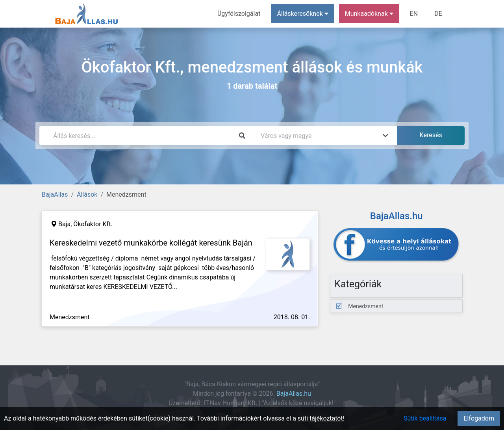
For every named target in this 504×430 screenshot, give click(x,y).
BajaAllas (55, 195)
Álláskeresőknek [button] (303, 14)
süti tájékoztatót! (321, 418)
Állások (87, 195)
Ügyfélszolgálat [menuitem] (239, 14)
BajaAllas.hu (294, 394)
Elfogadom (479, 418)
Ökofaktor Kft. (93, 224)
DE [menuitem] (438, 14)
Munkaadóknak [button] (369, 14)
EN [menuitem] (414, 14)
